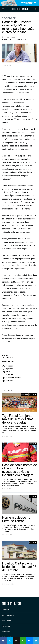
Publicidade (6, 626)
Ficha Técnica (7, 621)
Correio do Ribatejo (19, 9)
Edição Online (7, 637)
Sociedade (9, 18)
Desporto (25, 395)
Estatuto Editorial (8, 615)
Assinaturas (6, 632)
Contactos (6, 610)
